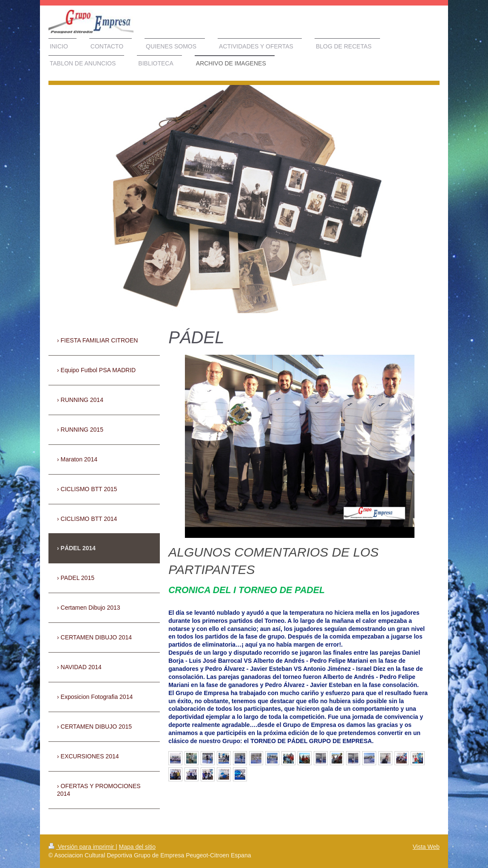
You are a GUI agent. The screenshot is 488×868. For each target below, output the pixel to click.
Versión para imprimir (82, 847)
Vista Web (426, 847)
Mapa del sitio (137, 847)
